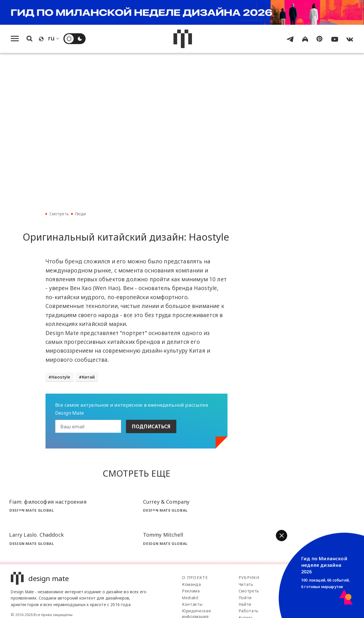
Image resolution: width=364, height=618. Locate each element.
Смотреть (59, 214)
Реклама (191, 591)
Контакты (192, 604)
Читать (246, 584)
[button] (282, 536)
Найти (245, 604)
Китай (88, 377)
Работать (249, 611)
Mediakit (190, 598)
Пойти (245, 598)
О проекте (195, 577)
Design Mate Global (32, 510)
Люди (81, 214)
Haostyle (61, 377)
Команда (192, 584)
